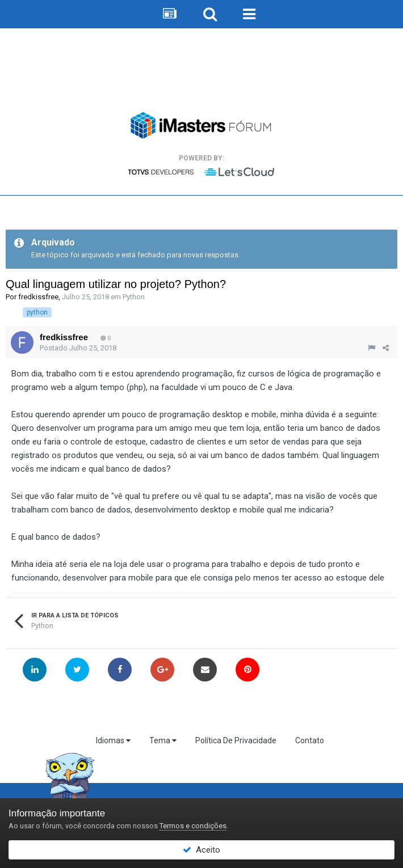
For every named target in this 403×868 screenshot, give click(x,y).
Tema (163, 740)
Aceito (201, 850)
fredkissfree (38, 297)
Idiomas (113, 740)
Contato (310, 740)
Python (134, 297)
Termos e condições (193, 826)
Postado (78, 348)
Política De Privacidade (236, 740)
